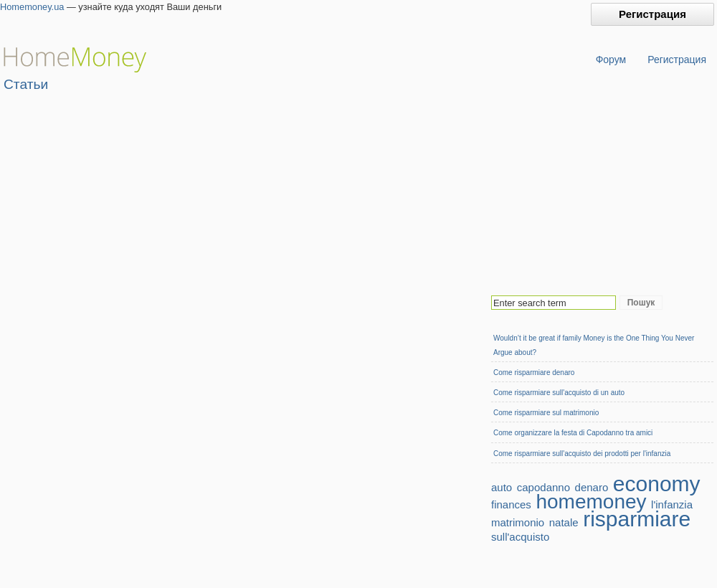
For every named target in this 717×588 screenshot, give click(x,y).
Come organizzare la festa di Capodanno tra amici (573, 433)
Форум (611, 60)
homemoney (591, 502)
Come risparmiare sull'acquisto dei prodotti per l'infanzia (582, 454)
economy (657, 484)
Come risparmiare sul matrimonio (546, 413)
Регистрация (652, 14)
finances (511, 504)
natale (564, 522)
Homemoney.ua (32, 7)
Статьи (26, 84)
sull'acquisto (520, 537)
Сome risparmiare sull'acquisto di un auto (559, 393)
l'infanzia (672, 504)
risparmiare (637, 519)
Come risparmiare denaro (534, 373)
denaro (592, 487)
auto (502, 487)
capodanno (543, 487)
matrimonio (518, 522)
